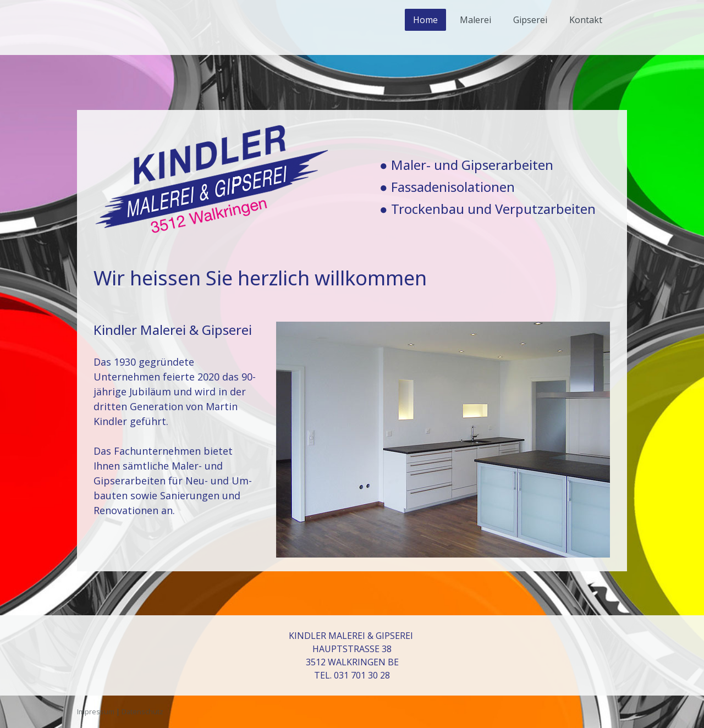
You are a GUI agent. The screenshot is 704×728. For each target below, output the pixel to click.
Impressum (96, 712)
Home (425, 20)
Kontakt (586, 20)
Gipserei (530, 20)
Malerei (475, 20)
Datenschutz (142, 712)
